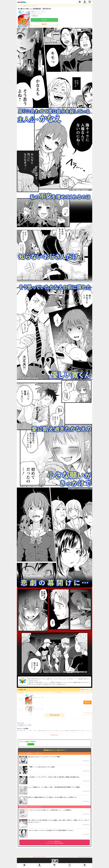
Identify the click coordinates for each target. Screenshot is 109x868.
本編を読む (44, 24)
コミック (20, 6)
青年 (25, 6)
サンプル (44, 20)
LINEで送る (31, 744)
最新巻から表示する (86, 690)
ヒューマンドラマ (33, 6)
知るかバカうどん (37, 14)
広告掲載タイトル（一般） (25, 725)
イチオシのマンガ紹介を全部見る (55, 842)
